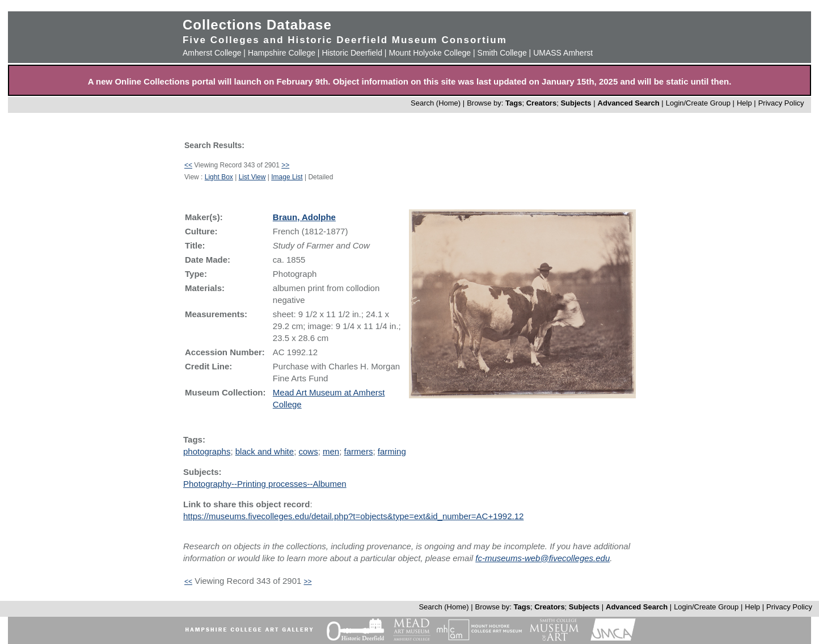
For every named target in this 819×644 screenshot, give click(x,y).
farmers (359, 451)
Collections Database (257, 25)
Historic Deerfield (352, 53)
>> (285, 165)
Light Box (219, 177)
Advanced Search (629, 103)
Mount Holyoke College (430, 53)
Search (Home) (436, 103)
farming (392, 451)
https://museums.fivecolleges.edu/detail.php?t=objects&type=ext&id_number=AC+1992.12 (353, 516)
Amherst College (212, 53)
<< (188, 165)
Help (744, 103)
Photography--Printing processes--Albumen (265, 484)
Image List (287, 177)
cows (308, 451)
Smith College (502, 53)
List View (252, 177)
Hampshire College (282, 53)
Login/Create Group (699, 103)
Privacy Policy (781, 103)
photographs (207, 451)
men (331, 451)
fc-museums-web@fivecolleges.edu (543, 558)
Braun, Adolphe (304, 217)
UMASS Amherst (563, 53)
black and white (265, 451)
